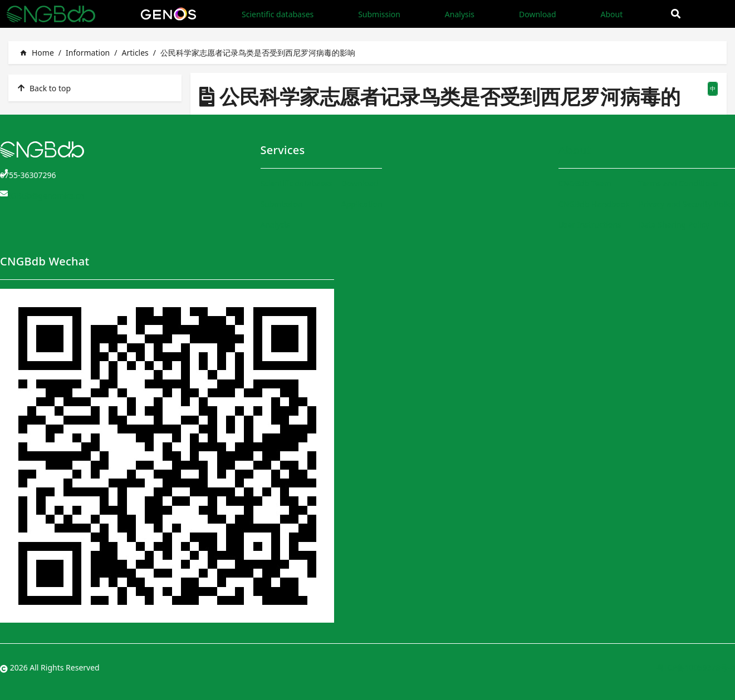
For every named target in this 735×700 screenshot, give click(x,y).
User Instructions (590, 225)
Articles (135, 53)
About (611, 14)
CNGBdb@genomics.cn (42, 196)
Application (362, 204)
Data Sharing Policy (674, 225)
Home (37, 53)
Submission (379, 14)
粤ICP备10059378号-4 (696, 667)
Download (538, 14)
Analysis (460, 14)
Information (88, 53)
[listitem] (95, 88)
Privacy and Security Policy (687, 204)
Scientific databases (278, 14)
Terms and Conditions (678, 183)
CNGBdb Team (585, 183)
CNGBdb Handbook (594, 204)
